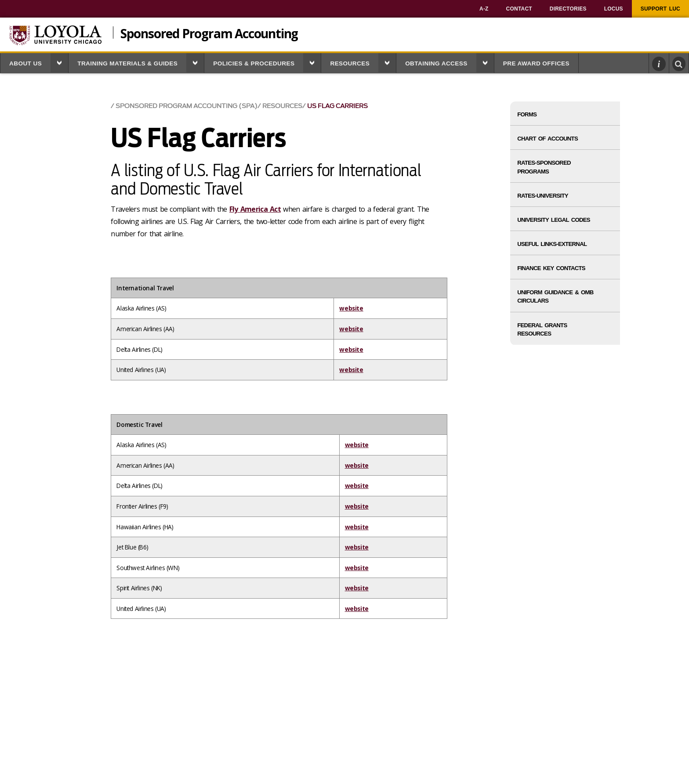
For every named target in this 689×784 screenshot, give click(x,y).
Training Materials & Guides (127, 63)
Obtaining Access (436, 63)
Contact (519, 9)
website (351, 308)
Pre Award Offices (536, 63)
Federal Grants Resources (542, 329)
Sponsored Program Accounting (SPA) (187, 106)
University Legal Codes (554, 220)
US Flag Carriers (337, 106)
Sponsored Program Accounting (209, 33)
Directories (568, 9)
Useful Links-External (552, 244)
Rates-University (543, 196)
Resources (350, 63)
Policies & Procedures (254, 63)
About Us (25, 63)
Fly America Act (255, 209)
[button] (59, 63)
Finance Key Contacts (551, 268)
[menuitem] (484, 9)
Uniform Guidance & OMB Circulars (555, 296)
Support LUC (660, 9)
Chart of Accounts (548, 139)
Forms (527, 114)
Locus (614, 9)
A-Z (484, 9)
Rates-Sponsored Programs (544, 167)
